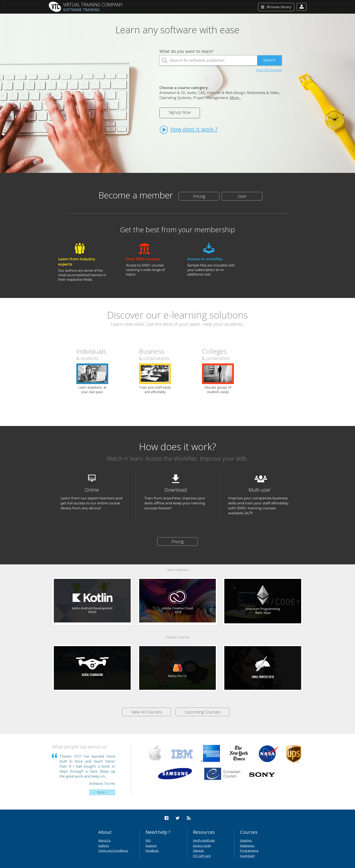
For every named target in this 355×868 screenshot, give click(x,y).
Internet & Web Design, (227, 93)
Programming (249, 851)
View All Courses (269, 70)
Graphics (246, 840)
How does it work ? (189, 130)
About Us (104, 840)
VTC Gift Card (202, 856)
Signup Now (180, 112)
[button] (302, 7)
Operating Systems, (176, 98)
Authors (104, 846)
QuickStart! (247, 856)
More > (102, 792)
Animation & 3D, (173, 93)
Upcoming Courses (203, 712)
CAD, (202, 93)
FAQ (148, 840)
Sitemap (198, 851)
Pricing (199, 196)
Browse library (276, 7)
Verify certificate (204, 840)
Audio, (192, 93)
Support (151, 846)
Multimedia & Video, (263, 93)
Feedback (152, 851)
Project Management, (211, 98)
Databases (247, 846)
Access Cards (202, 846)
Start (242, 196)
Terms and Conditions (113, 851)
